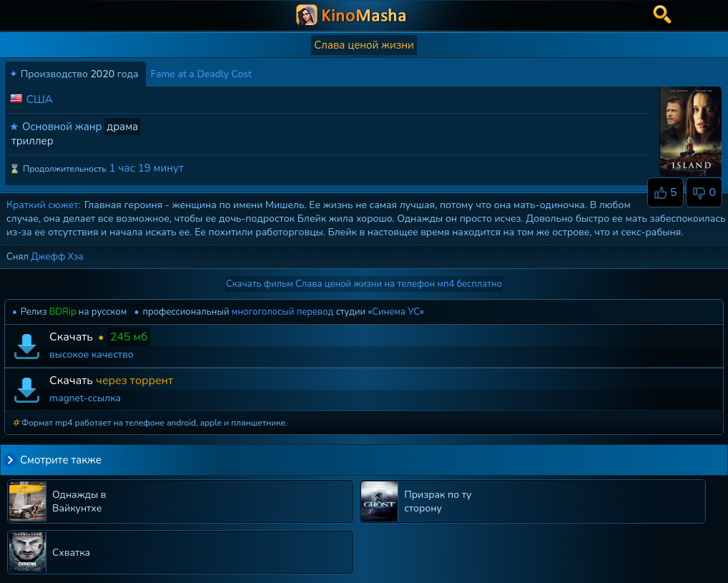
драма (122, 127)
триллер (33, 141)
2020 (102, 74)
